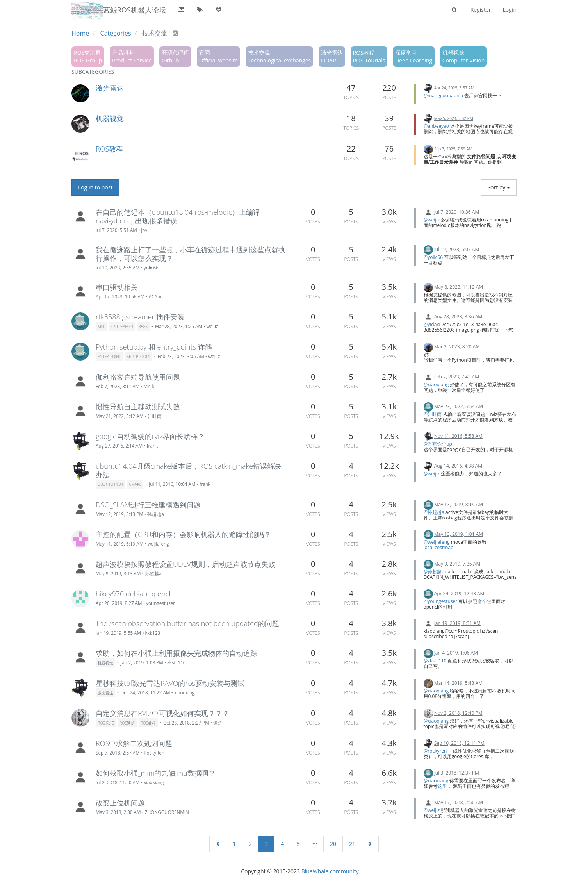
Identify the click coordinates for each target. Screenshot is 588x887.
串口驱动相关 (117, 287)
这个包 (484, 601)
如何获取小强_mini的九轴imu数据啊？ (156, 773)
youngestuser (160, 603)
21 (352, 844)
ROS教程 (109, 149)
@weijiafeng (437, 542)
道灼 (218, 723)
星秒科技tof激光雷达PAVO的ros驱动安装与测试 (170, 683)
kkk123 (153, 633)
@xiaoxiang (436, 781)
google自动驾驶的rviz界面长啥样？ (150, 436)
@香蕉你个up (438, 444)
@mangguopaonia (444, 95)
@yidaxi (432, 324)
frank (152, 446)
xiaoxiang (154, 782)
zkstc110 (176, 662)
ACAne (156, 296)
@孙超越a (434, 512)
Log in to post (95, 187)
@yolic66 (433, 257)
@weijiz (432, 220)
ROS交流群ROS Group (88, 56)
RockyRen (154, 753)
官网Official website (218, 56)
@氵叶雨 (433, 414)
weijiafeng (158, 544)
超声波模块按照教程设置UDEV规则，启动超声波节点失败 (185, 564)
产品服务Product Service (132, 56)
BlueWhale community (330, 871)
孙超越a (156, 514)
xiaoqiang (184, 692)
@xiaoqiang (436, 385)
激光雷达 (110, 88)
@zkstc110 (435, 661)
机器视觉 (110, 118)
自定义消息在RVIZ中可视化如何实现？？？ (162, 713)
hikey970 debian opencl (133, 594)
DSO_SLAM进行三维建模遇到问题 (148, 505)
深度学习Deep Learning (414, 56)
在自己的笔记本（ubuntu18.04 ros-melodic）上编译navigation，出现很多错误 (178, 216)
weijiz (212, 326)
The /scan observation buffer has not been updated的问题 (187, 623)
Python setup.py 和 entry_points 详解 (154, 347)
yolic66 (151, 268)
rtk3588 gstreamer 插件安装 (140, 317)
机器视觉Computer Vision (464, 56)
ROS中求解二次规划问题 (134, 743)
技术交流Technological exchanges (280, 56)
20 (333, 844)
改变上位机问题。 (124, 803)
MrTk (149, 386)
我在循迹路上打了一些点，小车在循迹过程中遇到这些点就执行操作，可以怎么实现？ (191, 254)
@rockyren (435, 751)
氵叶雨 (155, 416)
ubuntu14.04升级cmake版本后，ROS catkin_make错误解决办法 (188, 470)
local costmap (439, 547)
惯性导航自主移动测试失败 (138, 407)
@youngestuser (441, 601)
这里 (443, 786)
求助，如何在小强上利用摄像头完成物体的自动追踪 (176, 653)
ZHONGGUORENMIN (167, 812)
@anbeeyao (437, 126)
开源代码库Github (175, 56)
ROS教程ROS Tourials (369, 56)
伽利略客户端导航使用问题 (138, 377)
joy (144, 230)
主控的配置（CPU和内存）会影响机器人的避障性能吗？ (183, 534)
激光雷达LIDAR (332, 56)
